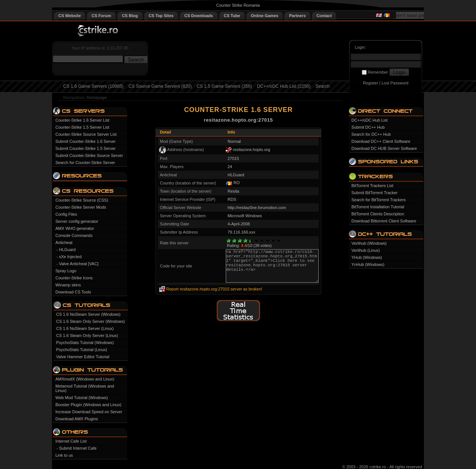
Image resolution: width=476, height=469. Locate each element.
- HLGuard (66, 250)
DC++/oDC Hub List (369, 120)
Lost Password (395, 83)
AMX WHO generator (75, 228)
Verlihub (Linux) (366, 250)
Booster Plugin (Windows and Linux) (88, 405)
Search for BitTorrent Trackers (379, 200)
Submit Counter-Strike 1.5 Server (86, 148)
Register (371, 83)
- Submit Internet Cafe (77, 448)
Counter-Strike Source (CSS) (82, 200)
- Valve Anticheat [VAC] (78, 264)
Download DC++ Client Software (381, 141)
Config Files (66, 214)
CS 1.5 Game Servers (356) (224, 86)
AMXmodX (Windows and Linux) (85, 379)
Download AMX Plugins (77, 419)
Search (322, 86)
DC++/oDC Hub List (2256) (284, 86)
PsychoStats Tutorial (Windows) (85, 343)
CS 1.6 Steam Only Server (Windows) (91, 321)
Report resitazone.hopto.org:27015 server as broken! (214, 289)
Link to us (64, 455)
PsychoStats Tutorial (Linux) (82, 350)
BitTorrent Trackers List (372, 186)
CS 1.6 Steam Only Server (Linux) (87, 335)
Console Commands (74, 235)
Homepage (97, 97)
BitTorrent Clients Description (378, 214)
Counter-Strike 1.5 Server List (82, 127)
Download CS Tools (73, 292)
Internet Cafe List (71, 441)
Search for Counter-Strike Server (85, 163)
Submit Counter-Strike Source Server (89, 155)
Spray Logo (66, 271)
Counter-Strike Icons (74, 278)
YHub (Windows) (367, 257)
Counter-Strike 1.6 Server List (82, 120)
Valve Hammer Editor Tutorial (83, 357)
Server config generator (77, 221)
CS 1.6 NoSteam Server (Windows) (88, 314)
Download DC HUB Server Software (384, 148)
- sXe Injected (69, 257)
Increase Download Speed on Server (89, 412)
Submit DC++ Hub (368, 127)
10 (279, 240)
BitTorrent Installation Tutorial (378, 207)
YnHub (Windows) (368, 264)
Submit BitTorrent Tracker (374, 193)
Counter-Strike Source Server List (86, 134)
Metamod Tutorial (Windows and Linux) (85, 388)
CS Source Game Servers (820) (160, 86)
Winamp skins (68, 285)
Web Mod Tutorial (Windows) (82, 398)
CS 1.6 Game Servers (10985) (93, 86)
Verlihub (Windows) (369, 243)
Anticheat (64, 242)
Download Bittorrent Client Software (384, 221)
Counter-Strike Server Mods (81, 207)
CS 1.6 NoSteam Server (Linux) (85, 328)
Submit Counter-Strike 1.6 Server (86, 141)
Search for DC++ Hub (371, 134)
